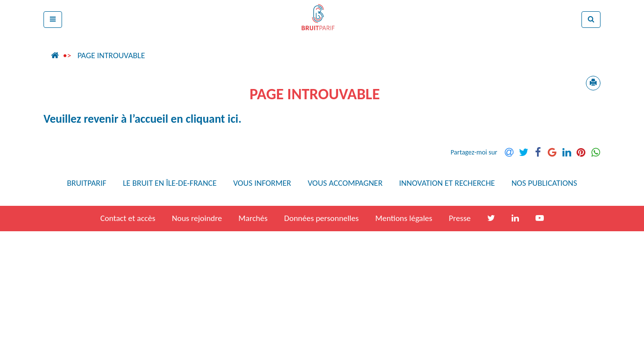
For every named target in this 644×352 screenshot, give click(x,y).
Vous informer (262, 183)
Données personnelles (321, 218)
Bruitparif (87, 183)
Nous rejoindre (197, 218)
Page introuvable (111, 55)
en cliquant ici (205, 119)
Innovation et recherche (447, 183)
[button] (53, 20)
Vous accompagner (345, 183)
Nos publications (544, 183)
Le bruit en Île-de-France (170, 183)
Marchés (253, 218)
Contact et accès (128, 218)
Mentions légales (404, 218)
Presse (460, 218)
